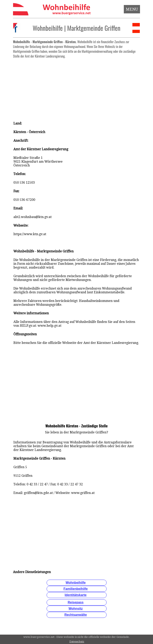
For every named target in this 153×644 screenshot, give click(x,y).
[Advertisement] (76, 88)
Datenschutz (77, 642)
